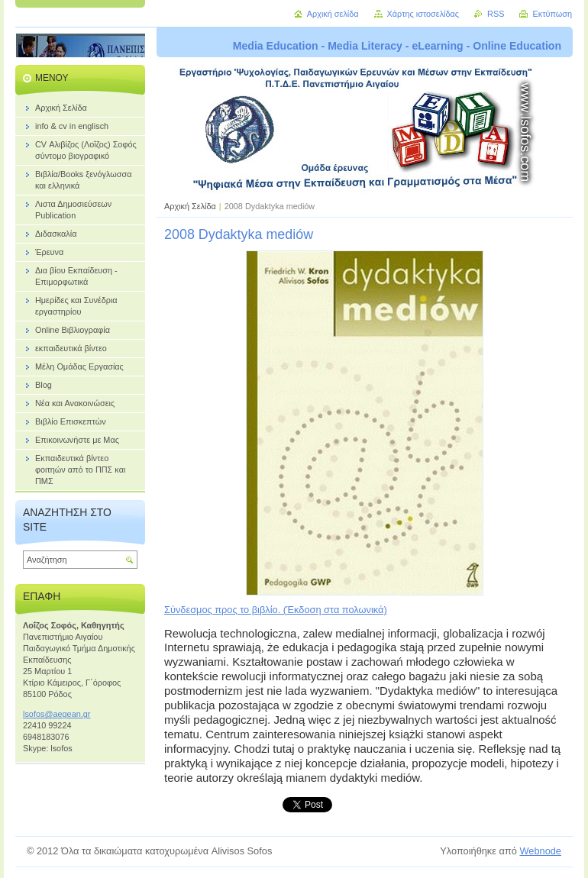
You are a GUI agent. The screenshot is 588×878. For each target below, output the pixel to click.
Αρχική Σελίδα (190, 206)
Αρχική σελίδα (333, 14)
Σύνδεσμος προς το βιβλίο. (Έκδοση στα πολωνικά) (276, 610)
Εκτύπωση (552, 14)
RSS (496, 14)
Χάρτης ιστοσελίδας (423, 14)
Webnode (540, 851)
